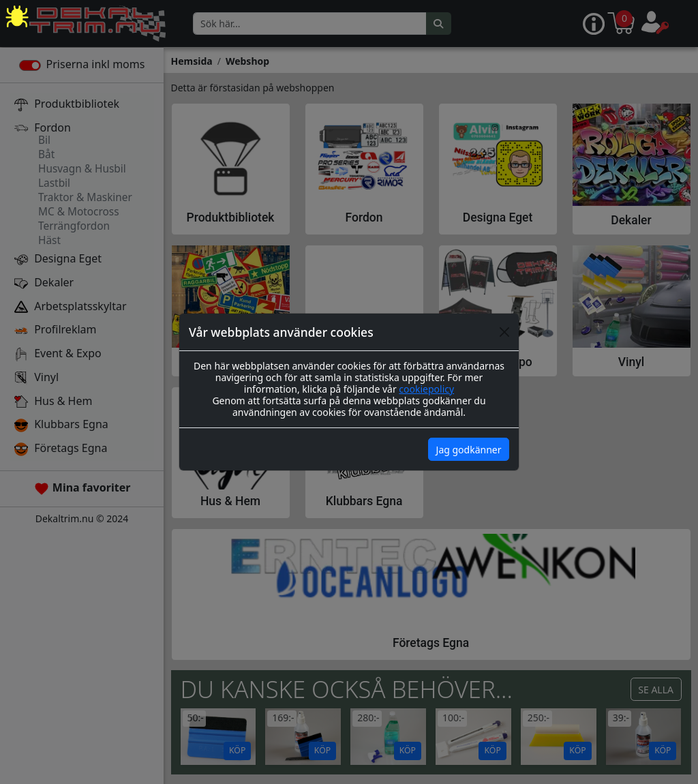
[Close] (504, 332)
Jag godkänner (469, 450)
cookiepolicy (426, 389)
